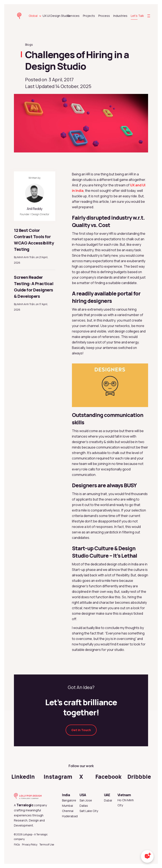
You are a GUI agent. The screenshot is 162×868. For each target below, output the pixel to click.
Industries (120, 16)
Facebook (108, 777)
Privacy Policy (30, 845)
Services (74, 16)
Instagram (58, 777)
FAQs (17, 845)
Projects (89, 16)
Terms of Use (47, 845)
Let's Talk (137, 16)
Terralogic (25, 805)
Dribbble (139, 777)
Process (104, 16)
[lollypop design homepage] (20, 16)
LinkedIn (23, 777)
